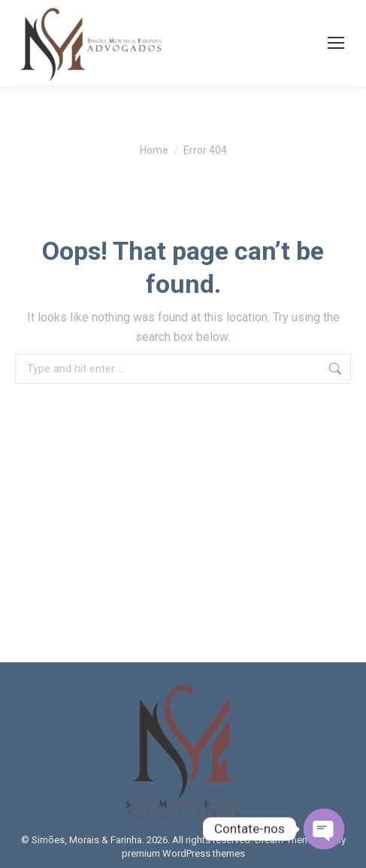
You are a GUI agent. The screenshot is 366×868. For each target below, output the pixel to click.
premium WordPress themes (183, 853)
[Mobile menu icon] (336, 43)
